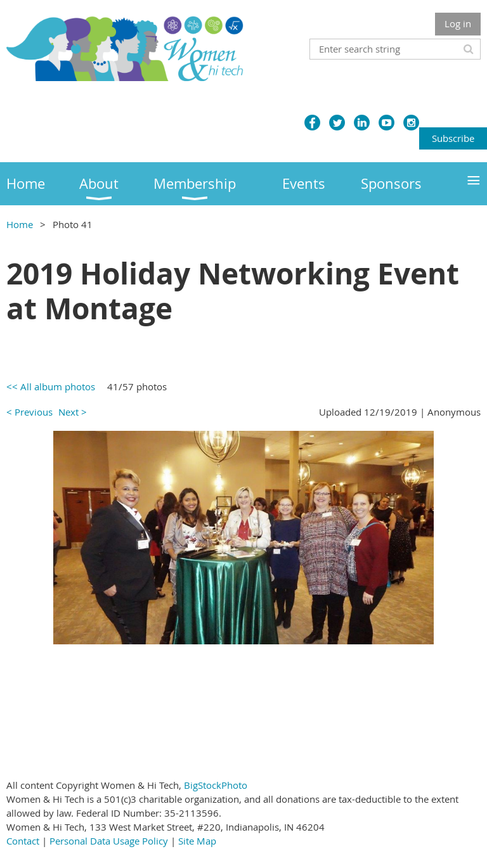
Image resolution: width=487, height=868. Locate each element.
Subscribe (453, 138)
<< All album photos (51, 386)
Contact (23, 841)
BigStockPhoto (216, 785)
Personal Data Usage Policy (109, 841)
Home (20, 224)
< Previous (29, 412)
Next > (73, 412)
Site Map (197, 841)
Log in (458, 23)
